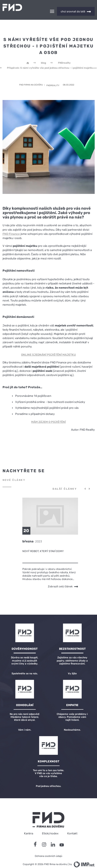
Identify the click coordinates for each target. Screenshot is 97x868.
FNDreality (64, 55)
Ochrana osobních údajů (48, 849)
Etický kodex (50, 826)
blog (43, 55)
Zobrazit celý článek (63, 579)
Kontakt (72, 826)
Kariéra (29, 826)
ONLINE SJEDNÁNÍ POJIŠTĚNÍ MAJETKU (48, 347)
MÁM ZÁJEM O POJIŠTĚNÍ (48, 414)
